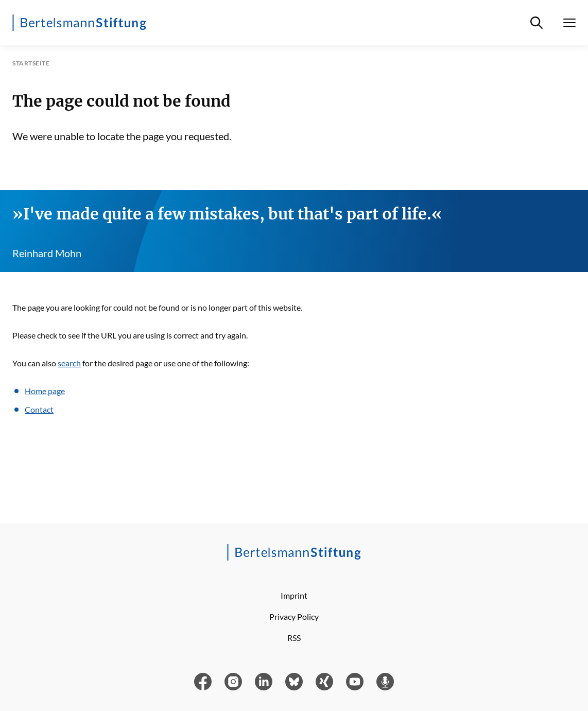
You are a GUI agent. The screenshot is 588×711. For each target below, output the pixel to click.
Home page (45, 391)
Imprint (294, 595)
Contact (39, 409)
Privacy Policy (294, 616)
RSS (294, 638)
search (69, 363)
